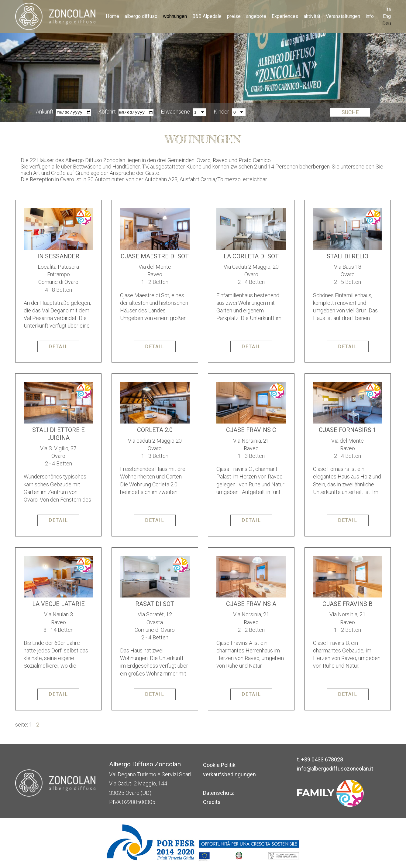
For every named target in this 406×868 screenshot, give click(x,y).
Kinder (221, 112)
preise (234, 16)
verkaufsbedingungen (229, 774)
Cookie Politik (219, 765)
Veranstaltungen (343, 16)
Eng (387, 16)
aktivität (312, 16)
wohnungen (175, 16)
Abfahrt (107, 112)
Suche (350, 112)
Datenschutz (218, 793)
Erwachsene (175, 112)
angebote (256, 16)
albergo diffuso (141, 16)
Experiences (285, 16)
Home (112, 16)
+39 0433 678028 (322, 759)
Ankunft (45, 112)
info (370, 16)
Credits (212, 802)
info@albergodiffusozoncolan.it (335, 769)
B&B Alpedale (207, 16)
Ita (388, 9)
